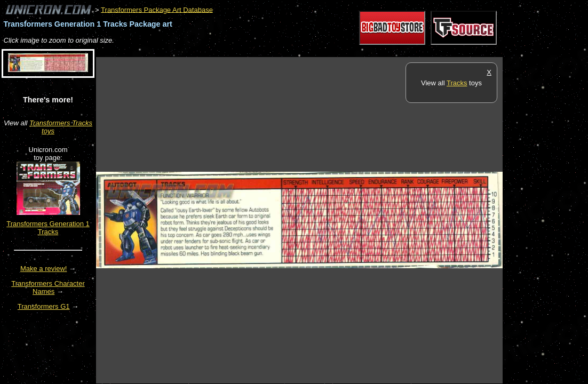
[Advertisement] (290, 51)
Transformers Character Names (48, 287)
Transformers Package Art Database (157, 9)
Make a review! (43, 269)
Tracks (457, 83)
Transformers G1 (44, 306)
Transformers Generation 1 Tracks (48, 228)
